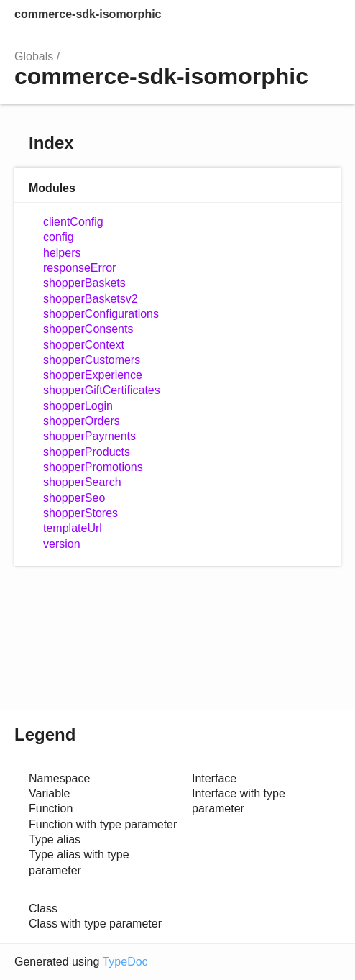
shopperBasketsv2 (91, 299)
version (62, 544)
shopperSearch (82, 482)
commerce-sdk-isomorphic (88, 14)
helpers (62, 253)
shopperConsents (88, 329)
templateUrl (73, 528)
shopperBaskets (84, 283)
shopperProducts (87, 452)
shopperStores (80, 513)
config (59, 237)
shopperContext (84, 345)
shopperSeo (74, 498)
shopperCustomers (92, 360)
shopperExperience (93, 375)
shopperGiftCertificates (102, 390)
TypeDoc (125, 962)
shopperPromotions (93, 467)
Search (266, 14)
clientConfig (73, 222)
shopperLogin (78, 406)
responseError (79, 268)
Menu (326, 14)
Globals (34, 56)
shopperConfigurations (101, 314)
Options (295, 14)
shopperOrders (82, 421)
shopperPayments (89, 436)
